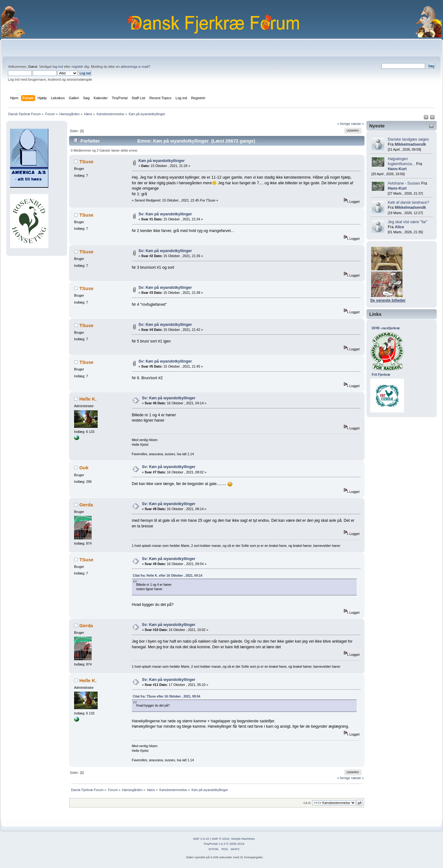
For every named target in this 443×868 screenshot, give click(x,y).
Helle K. (88, 399)
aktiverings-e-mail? (135, 67)
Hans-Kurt (397, 169)
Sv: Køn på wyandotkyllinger (165, 214)
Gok (84, 468)
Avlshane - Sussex (404, 183)
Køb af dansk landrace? (408, 202)
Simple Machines (243, 839)
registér (77, 67)
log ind (58, 67)
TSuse (86, 162)
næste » (357, 124)
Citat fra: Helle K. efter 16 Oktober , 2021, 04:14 (168, 576)
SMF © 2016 (220, 839)
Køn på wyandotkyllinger (162, 161)
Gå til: (307, 803)
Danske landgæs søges (408, 139)
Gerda (86, 505)
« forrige (344, 124)
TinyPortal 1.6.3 (214, 844)
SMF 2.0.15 (201, 839)
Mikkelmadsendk (410, 144)
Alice (399, 227)
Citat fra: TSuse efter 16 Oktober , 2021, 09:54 (167, 696)
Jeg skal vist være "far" (408, 222)
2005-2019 (237, 844)
